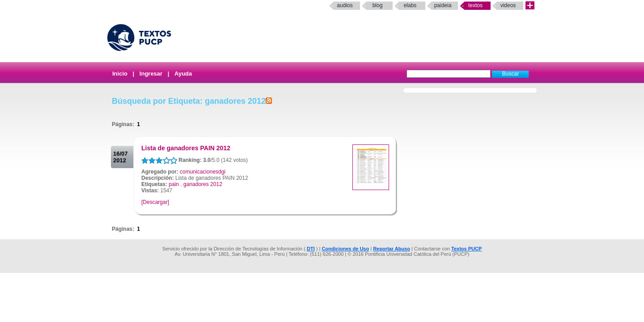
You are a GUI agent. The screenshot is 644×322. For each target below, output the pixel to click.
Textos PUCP (466, 249)
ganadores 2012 (203, 184)
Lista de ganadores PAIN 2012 (186, 148)
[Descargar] (155, 202)
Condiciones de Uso (345, 249)
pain (174, 184)
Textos (475, 5)
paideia (443, 5)
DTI (311, 249)
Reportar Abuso (392, 249)
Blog (378, 5)
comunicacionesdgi (203, 172)
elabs (410, 5)
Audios (345, 5)
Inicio (120, 74)
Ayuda (183, 74)
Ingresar (151, 74)
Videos (508, 5)
